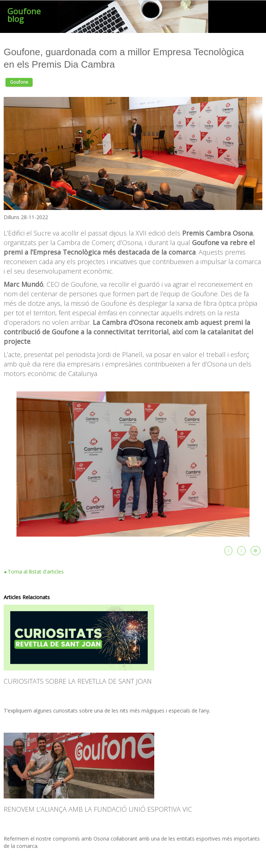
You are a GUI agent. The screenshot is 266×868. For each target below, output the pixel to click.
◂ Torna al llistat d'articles (34, 572)
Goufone (19, 82)
